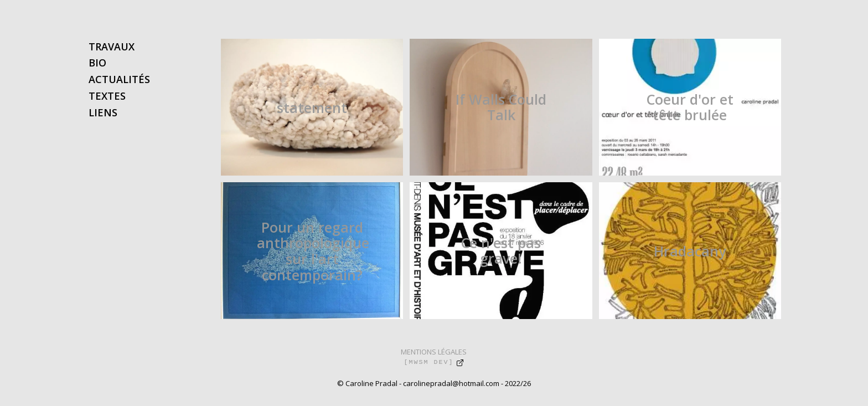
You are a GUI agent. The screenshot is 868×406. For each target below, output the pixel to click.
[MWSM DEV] (428, 362)
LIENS (103, 112)
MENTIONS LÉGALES (434, 352)
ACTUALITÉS (119, 79)
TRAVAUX (112, 47)
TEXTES (107, 96)
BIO (97, 63)
